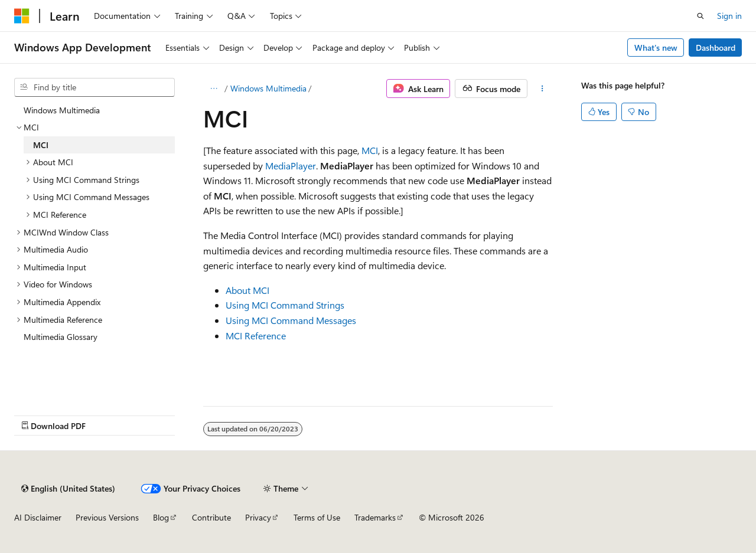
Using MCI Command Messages (291, 320)
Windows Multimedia (268, 88)
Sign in (729, 16)
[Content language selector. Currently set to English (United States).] (68, 489)
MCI (370, 150)
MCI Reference (256, 336)
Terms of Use (317, 517)
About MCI (247, 290)
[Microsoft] (22, 16)
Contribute (211, 517)
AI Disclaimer (38, 517)
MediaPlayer (291, 166)
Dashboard (716, 48)
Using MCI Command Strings (285, 305)
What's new (656, 48)
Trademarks (375, 517)
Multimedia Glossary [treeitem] (61, 337)
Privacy (258, 517)
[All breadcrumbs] (214, 89)
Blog (161, 517)
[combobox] (94, 87)
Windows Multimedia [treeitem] (62, 110)
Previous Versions (107, 517)
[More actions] (542, 89)
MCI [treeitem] (41, 145)
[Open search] (700, 16)
